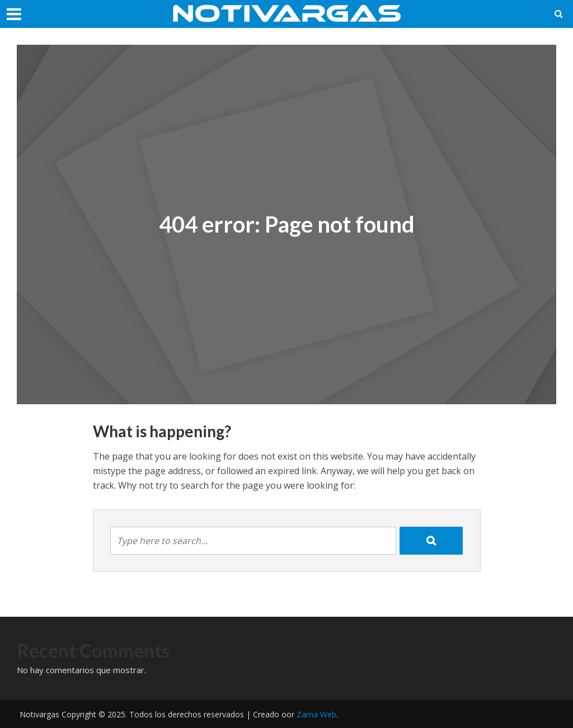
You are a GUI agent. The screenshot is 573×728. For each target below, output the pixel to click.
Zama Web (316, 714)
